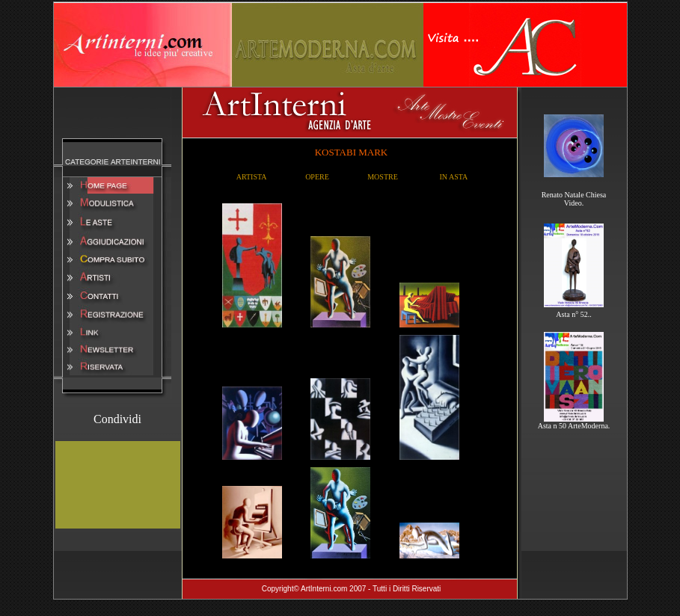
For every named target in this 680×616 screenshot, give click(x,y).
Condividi (117, 419)
